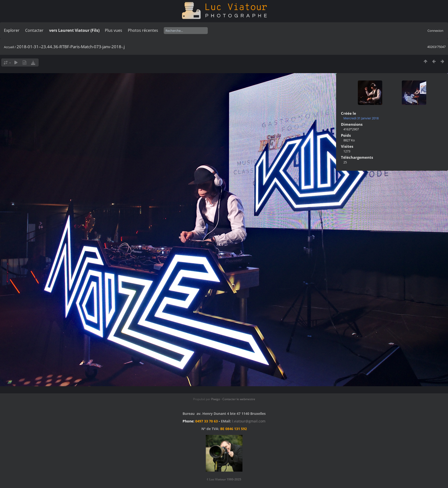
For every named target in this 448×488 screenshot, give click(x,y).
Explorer (12, 30)
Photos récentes (143, 30)
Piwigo (216, 399)
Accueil (9, 47)
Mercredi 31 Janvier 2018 (361, 118)
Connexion (435, 31)
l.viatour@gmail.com (249, 421)
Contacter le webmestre (239, 399)
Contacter (34, 30)
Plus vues (114, 30)
